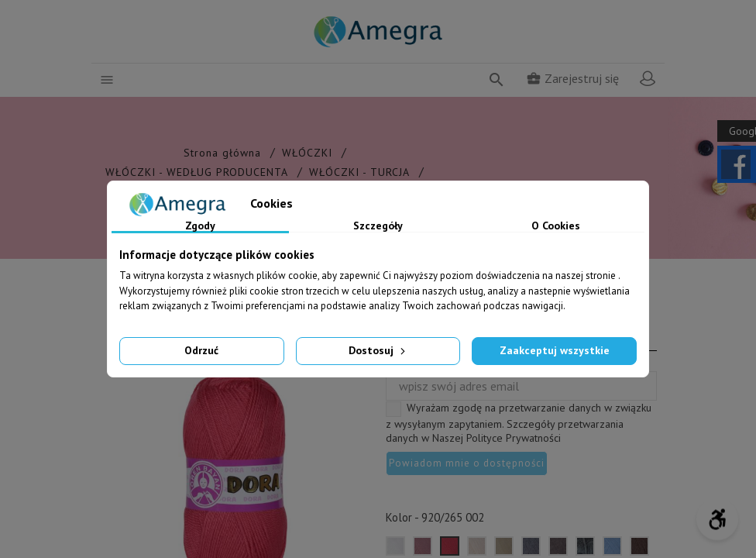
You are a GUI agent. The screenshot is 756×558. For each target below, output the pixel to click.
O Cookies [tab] (556, 226)
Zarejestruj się (572, 78)
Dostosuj (378, 350)
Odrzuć (201, 350)
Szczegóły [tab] (378, 226)
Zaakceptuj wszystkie (555, 350)
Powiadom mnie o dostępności (467, 463)
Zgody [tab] (200, 226)
